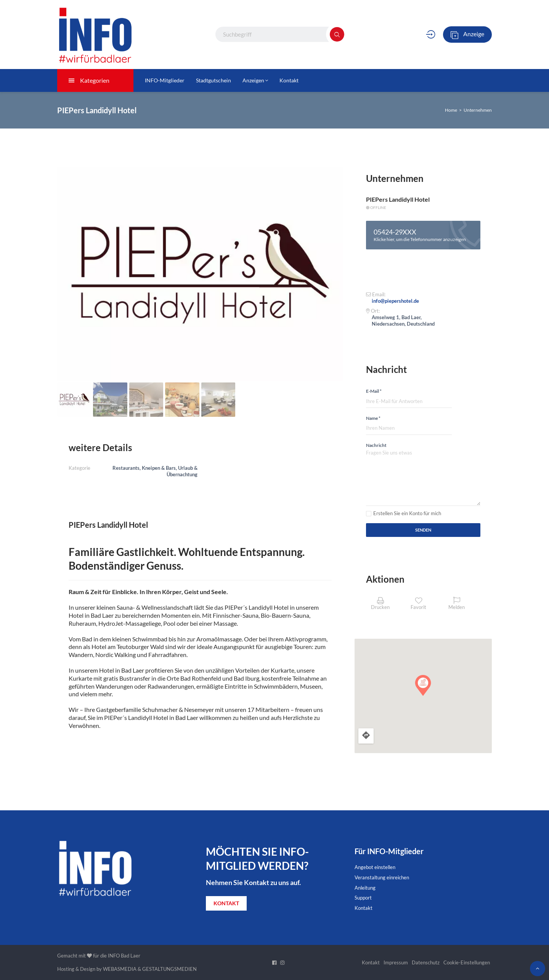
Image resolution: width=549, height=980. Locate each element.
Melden (457, 603)
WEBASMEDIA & (122, 969)
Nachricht (376, 445)
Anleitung (365, 888)
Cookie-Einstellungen (467, 962)
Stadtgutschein (213, 80)
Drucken (380, 603)
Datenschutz (426, 962)
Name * (373, 418)
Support (363, 898)
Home (451, 110)
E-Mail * (374, 391)
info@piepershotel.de (395, 301)
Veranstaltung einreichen (382, 877)
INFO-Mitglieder (165, 80)
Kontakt (289, 80)
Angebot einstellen (375, 867)
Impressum (396, 962)
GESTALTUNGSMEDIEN (169, 969)
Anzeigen (255, 80)
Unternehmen (478, 110)
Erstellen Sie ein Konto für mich (407, 513)
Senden (423, 530)
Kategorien (89, 80)
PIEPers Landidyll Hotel (398, 199)
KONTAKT (226, 903)
